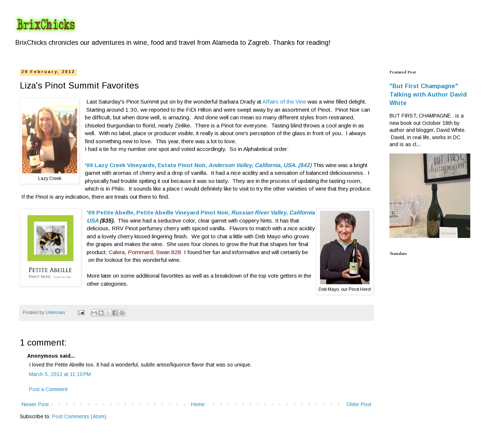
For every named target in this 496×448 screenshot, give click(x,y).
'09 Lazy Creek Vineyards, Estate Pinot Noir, (147, 165)
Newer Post (35, 404)
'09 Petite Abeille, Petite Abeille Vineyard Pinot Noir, (159, 212)
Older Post (359, 404)
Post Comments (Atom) (79, 416)
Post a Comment (48, 389)
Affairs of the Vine (284, 102)
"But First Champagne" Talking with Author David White (428, 94)
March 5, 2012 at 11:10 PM (60, 374)
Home (198, 404)
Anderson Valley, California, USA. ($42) (260, 165)
